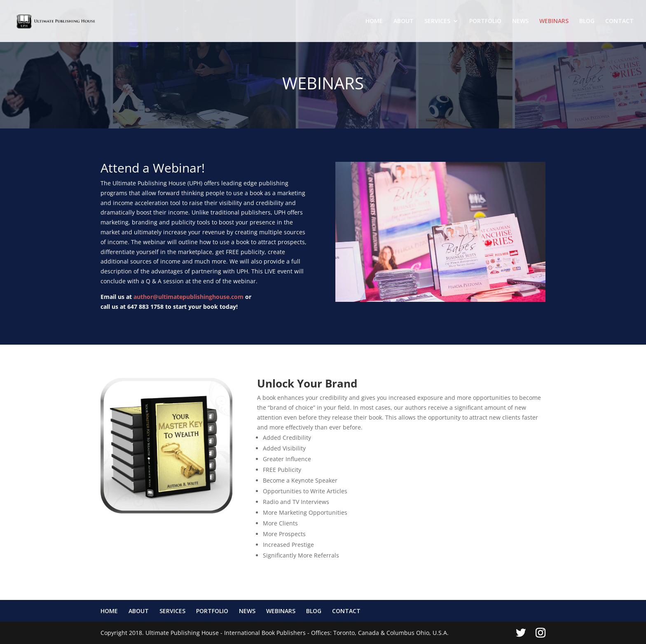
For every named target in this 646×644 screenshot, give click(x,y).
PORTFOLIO (485, 21)
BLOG (587, 21)
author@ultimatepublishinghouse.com (188, 297)
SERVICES (437, 21)
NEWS (520, 21)
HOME (374, 21)
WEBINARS (554, 21)
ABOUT (404, 21)
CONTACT (619, 21)
